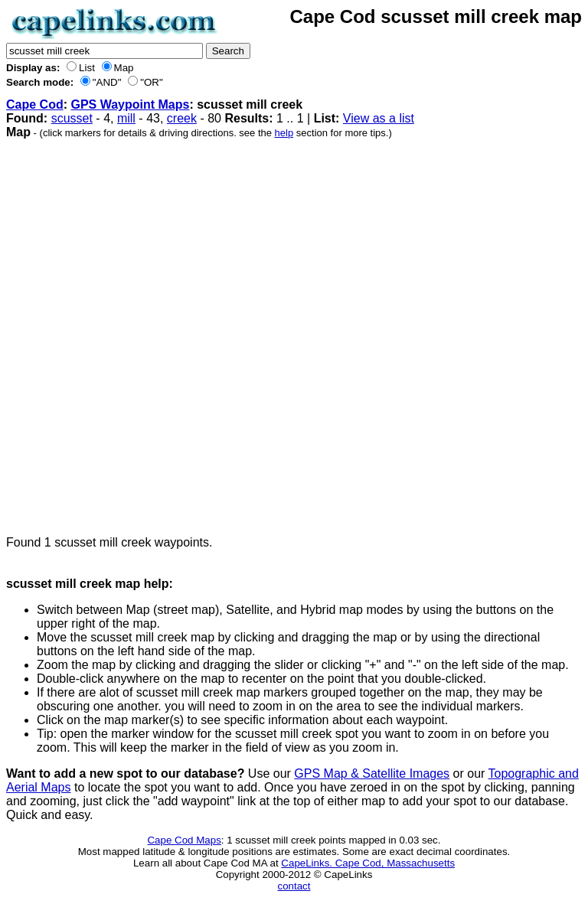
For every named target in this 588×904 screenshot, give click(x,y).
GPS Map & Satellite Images (372, 773)
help (284, 133)
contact (294, 886)
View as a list (379, 118)
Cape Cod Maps (184, 840)
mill (126, 118)
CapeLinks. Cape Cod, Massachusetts (368, 863)
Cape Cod (35, 104)
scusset (72, 118)
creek (182, 118)
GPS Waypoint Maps (130, 104)
